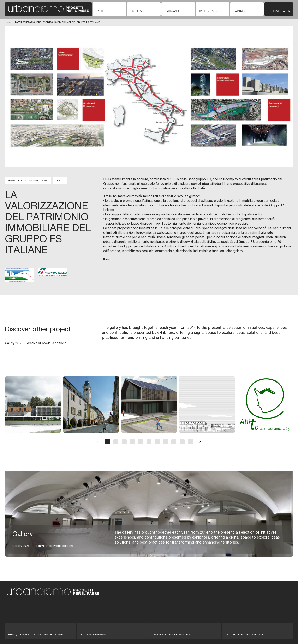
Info (99, 11)
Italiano (108, 259)
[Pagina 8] (166, 442)
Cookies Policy (163, 634)
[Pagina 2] (116, 442)
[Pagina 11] (190, 442)
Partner (239, 11)
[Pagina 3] (124, 442)
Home (8, 22)
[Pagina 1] (108, 442)
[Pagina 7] (157, 442)
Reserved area (279, 11)
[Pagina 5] (141, 442)
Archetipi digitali (250, 634)
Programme (172, 11)
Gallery (136, 11)
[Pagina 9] (174, 442)
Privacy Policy (185, 634)
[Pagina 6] (149, 442)
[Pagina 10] (182, 442)
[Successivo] (200, 442)
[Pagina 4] (132, 442)
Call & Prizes (210, 11)
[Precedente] (98, 442)
